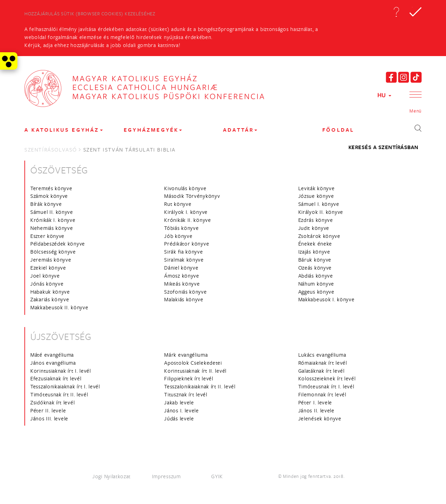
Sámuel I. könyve (319, 204)
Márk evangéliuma (186, 355)
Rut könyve (178, 204)
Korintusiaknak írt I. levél (61, 371)
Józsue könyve (316, 196)
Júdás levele (179, 418)
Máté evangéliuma (52, 355)
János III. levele (49, 418)
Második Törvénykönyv (192, 196)
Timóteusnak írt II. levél (59, 394)
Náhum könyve (316, 284)
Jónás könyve (47, 284)
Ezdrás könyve (316, 220)
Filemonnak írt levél (322, 394)
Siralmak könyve (184, 259)
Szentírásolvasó (51, 149)
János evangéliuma (53, 363)
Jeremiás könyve (51, 259)
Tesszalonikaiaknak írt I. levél (65, 386)
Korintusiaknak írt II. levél (195, 371)
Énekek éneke (315, 243)
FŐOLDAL (338, 130)
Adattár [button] (240, 130)
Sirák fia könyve (183, 251)
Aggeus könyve (316, 292)
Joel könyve (45, 276)
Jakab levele (179, 402)
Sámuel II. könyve (52, 212)
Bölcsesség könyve (53, 251)
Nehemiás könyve (52, 228)
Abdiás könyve (316, 276)
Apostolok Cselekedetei (193, 363)
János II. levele (316, 410)
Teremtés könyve (51, 188)
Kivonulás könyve (185, 188)
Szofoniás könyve (185, 292)
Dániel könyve (181, 267)
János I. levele (182, 410)
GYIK (217, 476)
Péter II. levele (48, 410)
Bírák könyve (46, 204)
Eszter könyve (47, 236)
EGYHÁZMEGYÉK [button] (153, 130)
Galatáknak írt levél (321, 371)
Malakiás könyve (184, 299)
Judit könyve (314, 228)
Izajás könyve (314, 251)
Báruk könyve (315, 259)
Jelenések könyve (320, 418)
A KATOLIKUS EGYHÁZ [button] (64, 130)
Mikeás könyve (182, 284)
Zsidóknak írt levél (52, 402)
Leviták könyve (317, 188)
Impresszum (166, 476)
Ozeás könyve (315, 267)
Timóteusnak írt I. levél (326, 386)
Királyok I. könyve (186, 212)
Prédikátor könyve (187, 243)
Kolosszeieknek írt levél (327, 378)
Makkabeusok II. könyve (59, 307)
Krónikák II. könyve (187, 220)
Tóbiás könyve (181, 228)
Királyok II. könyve (321, 212)
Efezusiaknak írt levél (56, 378)
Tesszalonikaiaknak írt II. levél (200, 386)
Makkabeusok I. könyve (326, 299)
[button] (396, 12)
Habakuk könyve (50, 292)
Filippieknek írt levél (189, 378)
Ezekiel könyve (48, 267)
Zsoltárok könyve (319, 236)
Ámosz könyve (182, 276)
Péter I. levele (315, 402)
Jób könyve (178, 236)
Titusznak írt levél (186, 394)
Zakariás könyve (50, 299)
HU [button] (384, 95)
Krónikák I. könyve (53, 220)
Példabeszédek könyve (58, 243)
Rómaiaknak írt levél (323, 363)
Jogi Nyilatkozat (111, 476)
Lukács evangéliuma (322, 355)
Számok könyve (49, 196)
